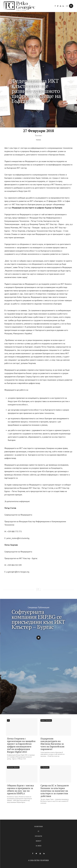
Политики (39, 826)
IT (39, 831)
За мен (39, 846)
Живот (39, 841)
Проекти (38, 836)
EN (67, 6)
